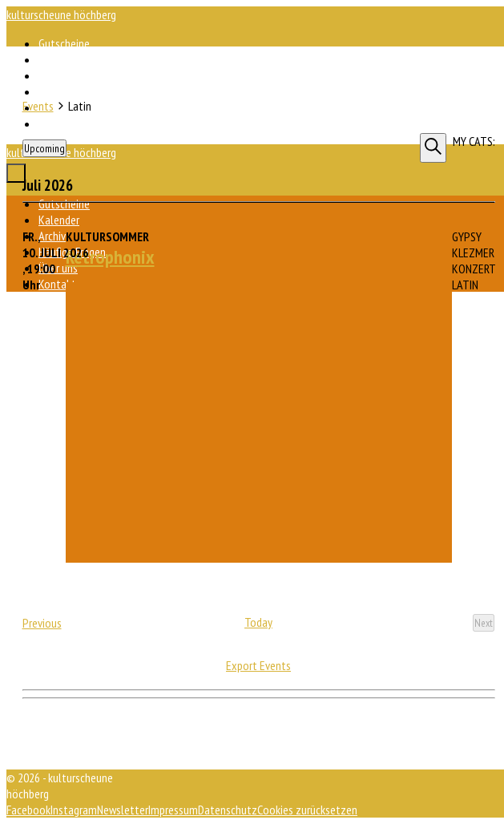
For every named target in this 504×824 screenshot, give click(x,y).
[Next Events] (484, 623)
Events (38, 106)
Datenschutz (228, 810)
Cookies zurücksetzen (307, 810)
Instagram (74, 810)
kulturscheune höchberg (61, 14)
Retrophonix (110, 257)
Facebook (28, 810)
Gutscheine (64, 43)
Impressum (173, 810)
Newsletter (123, 810)
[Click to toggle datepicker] (44, 148)
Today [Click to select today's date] (258, 622)
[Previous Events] (42, 623)
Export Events (258, 665)
